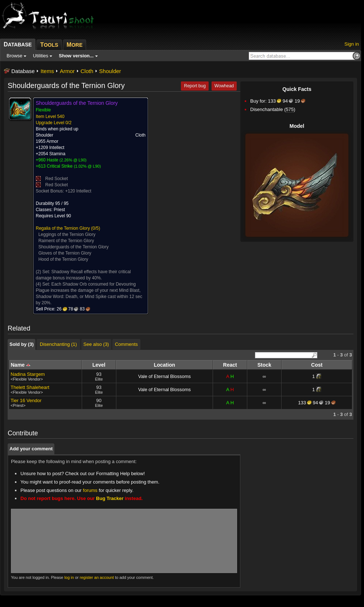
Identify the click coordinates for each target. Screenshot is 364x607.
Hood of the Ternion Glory (63, 259)
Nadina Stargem (28, 374)
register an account (97, 577)
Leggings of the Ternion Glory (67, 234)
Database (23, 71)
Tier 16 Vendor (26, 400)
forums (90, 490)
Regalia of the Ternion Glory (63, 228)
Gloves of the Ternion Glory (65, 253)
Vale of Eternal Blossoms (164, 376)
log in (69, 577)
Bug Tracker (110, 498)
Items (47, 71)
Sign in (352, 44)
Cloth (87, 71)
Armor (67, 71)
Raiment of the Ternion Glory (66, 241)
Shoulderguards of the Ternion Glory (73, 247)
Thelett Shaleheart (30, 387)
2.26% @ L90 (73, 160)
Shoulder (110, 71)
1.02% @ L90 (87, 166)
